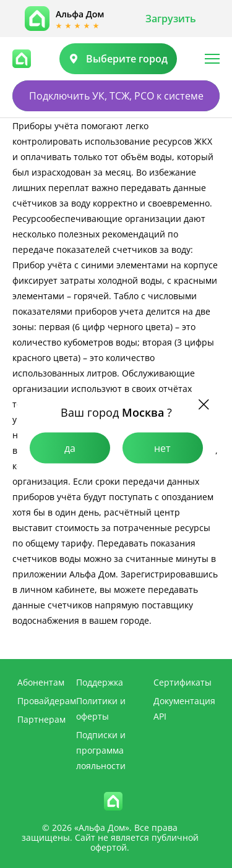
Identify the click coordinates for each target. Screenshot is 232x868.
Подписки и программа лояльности (101, 750)
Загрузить (171, 19)
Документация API (184, 708)
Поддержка (100, 682)
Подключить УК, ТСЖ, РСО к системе (116, 96)
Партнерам (41, 719)
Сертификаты (183, 682)
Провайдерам (47, 701)
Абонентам (41, 682)
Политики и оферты (101, 708)
